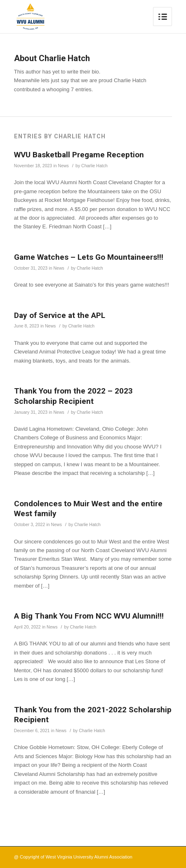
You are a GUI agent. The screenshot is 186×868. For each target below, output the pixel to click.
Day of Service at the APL (60, 315)
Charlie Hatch (94, 166)
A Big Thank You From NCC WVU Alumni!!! (89, 616)
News (64, 166)
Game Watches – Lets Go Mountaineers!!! (89, 257)
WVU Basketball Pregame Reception (79, 155)
